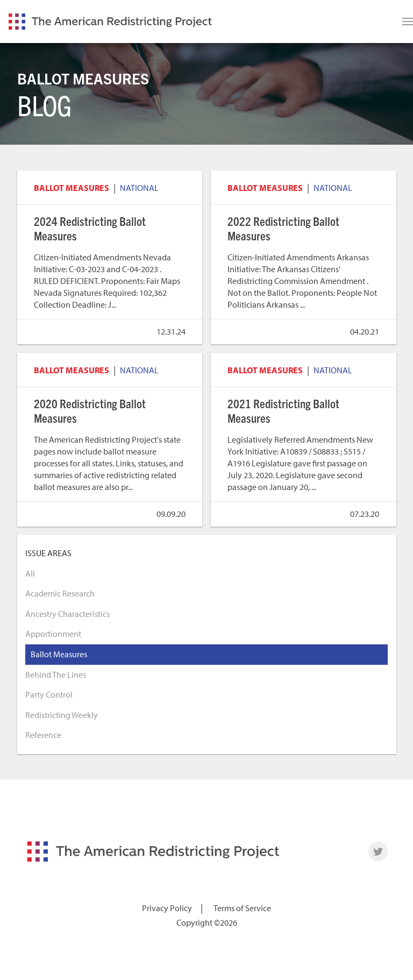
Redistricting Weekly (62, 715)
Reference (43, 735)
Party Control (49, 694)
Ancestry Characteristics (67, 614)
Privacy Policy (167, 908)
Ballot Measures (72, 188)
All (30, 573)
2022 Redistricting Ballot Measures (283, 228)
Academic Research (60, 593)
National (139, 188)
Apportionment (53, 634)
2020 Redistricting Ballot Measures (90, 410)
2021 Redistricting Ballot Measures (283, 410)
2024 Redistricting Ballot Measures (90, 228)
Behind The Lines (56, 674)
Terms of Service (242, 908)
